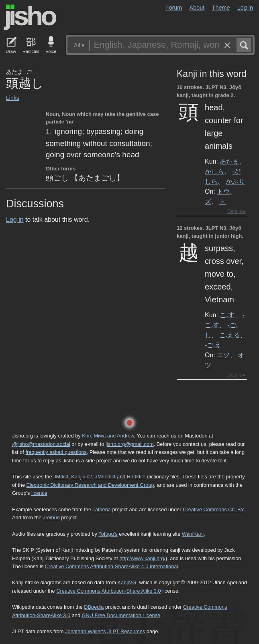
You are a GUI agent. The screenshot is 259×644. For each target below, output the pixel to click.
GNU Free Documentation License (121, 615)
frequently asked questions (56, 452)
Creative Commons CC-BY (213, 509)
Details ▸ (237, 211)
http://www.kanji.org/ (142, 558)
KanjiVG (127, 582)
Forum (174, 8)
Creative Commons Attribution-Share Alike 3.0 (108, 591)
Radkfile (136, 477)
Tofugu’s (108, 534)
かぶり (235, 181)
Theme (221, 8)
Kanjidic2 (82, 477)
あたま (229, 161)
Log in (245, 8)
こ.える (230, 335)
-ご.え (213, 345)
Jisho (30, 17)
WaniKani (193, 534)
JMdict (61, 477)
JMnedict (105, 477)
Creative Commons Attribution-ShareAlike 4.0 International (111, 566)
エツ (223, 355)
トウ (223, 191)
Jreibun (51, 517)
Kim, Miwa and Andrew (108, 436)
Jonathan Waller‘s (85, 631)
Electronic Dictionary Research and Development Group (90, 485)
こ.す (227, 315)
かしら (214, 171)
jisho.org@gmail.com (130, 444)
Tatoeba (102, 509)
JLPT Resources (126, 631)
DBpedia (94, 607)
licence (39, 493)
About (197, 8)
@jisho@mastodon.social (41, 444)
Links (13, 98)
